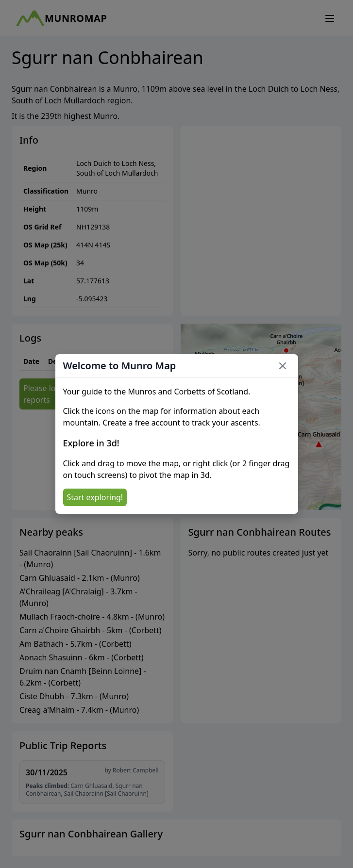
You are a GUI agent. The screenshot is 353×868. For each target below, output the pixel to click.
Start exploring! (95, 497)
